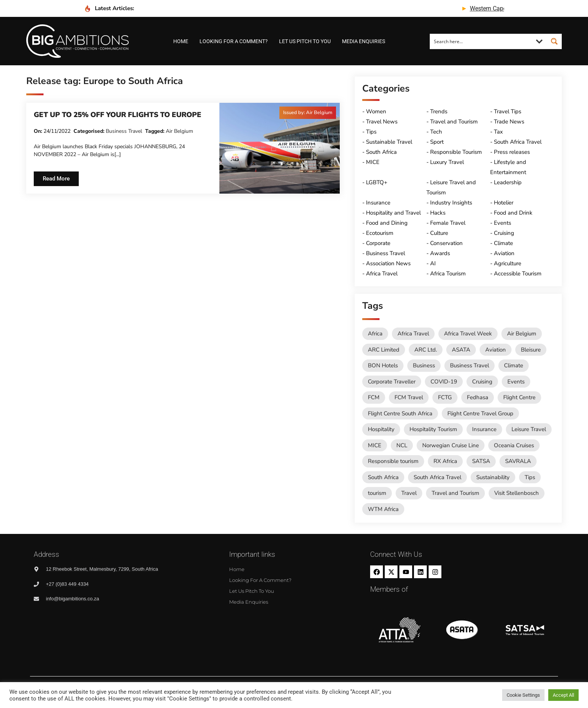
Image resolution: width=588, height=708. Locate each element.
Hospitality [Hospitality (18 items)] (381, 429)
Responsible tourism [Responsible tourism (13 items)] (393, 461)
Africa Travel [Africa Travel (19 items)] (413, 334)
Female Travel (448, 223)
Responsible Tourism (456, 152)
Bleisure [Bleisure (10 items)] (531, 350)
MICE (373, 162)
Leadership (508, 182)
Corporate (378, 243)
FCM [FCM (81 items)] (374, 397)
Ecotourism (380, 233)
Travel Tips (508, 111)
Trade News (509, 122)
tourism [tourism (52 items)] (377, 493)
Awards (440, 253)
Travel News (382, 122)
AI (433, 263)
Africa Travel (382, 274)
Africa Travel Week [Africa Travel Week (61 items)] (468, 334)
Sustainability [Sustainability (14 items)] (493, 477)
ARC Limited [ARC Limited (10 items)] (384, 350)
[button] (308, 113)
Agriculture (508, 263)
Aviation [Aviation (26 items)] (496, 350)
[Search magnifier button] (554, 41)
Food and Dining (387, 223)
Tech (436, 132)
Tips (371, 132)
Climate (503, 243)
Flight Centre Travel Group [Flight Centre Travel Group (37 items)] (480, 413)
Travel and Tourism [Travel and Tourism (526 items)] (455, 493)
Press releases (512, 152)
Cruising (504, 233)
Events (502, 223)
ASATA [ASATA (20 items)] (461, 350)
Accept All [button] (563, 695)
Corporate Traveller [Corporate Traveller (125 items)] (392, 382)
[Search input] (481, 41)
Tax (498, 132)
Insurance (378, 203)
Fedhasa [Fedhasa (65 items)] (478, 397)
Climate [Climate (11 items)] (514, 365)
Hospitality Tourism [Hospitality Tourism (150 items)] (433, 429)
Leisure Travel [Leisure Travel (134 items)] (529, 429)
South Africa (381, 152)
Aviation (504, 253)
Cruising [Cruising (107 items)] (482, 382)
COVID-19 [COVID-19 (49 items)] (444, 382)
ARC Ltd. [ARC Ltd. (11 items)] (426, 350)
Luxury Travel (447, 162)
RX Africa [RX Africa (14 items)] (445, 461)
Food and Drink (513, 213)
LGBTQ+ (377, 182)
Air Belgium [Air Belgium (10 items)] (522, 334)
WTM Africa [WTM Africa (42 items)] (383, 509)
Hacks (438, 213)
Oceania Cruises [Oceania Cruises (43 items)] (514, 445)
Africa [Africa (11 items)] (375, 334)
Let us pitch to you (305, 41)
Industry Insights (451, 203)
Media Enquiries (364, 41)
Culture (439, 233)
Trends (439, 111)
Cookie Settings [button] (523, 695)
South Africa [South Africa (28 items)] (383, 477)
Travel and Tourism (454, 122)
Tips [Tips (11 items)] (530, 477)
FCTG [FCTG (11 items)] (445, 397)
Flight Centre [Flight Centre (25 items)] (519, 397)
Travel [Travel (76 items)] (409, 493)
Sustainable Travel (389, 142)
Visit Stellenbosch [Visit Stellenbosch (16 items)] (517, 493)
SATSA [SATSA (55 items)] (481, 461)
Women (376, 111)
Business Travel (124, 131)
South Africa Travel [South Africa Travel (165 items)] (437, 477)
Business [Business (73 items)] (424, 365)
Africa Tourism (448, 274)
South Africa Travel (518, 142)
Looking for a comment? (234, 41)
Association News (388, 263)
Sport (437, 142)
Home (181, 41)
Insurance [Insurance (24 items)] (484, 429)
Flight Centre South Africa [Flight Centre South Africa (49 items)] (400, 413)
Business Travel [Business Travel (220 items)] (469, 365)
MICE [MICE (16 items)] (375, 445)
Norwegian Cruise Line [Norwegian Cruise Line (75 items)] (451, 445)
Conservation (446, 243)
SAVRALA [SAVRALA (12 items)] (518, 461)
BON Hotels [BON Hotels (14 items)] (383, 365)
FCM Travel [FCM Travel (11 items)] (409, 397)
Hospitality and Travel (393, 213)
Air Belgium (179, 131)
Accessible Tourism (518, 274)
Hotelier (504, 203)
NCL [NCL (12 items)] (402, 445)
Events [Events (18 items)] (516, 382)
